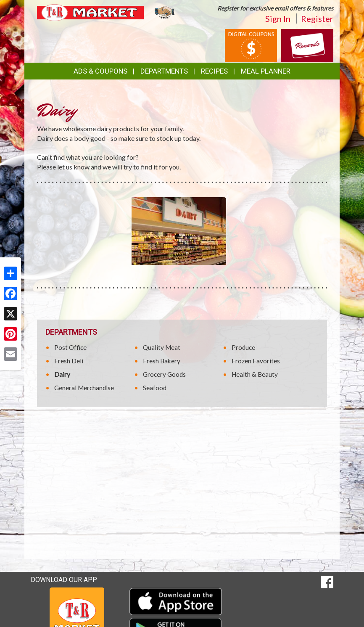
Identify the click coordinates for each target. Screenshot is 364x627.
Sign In (278, 19)
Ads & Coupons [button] (100, 71)
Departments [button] (164, 71)
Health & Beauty (255, 374)
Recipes (214, 71)
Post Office (70, 347)
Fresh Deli (69, 361)
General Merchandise (84, 388)
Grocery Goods (164, 374)
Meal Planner (266, 71)
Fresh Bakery (162, 361)
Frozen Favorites (256, 361)
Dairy (62, 374)
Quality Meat (162, 347)
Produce (243, 347)
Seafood (155, 388)
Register (317, 19)
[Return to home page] (106, 12)
